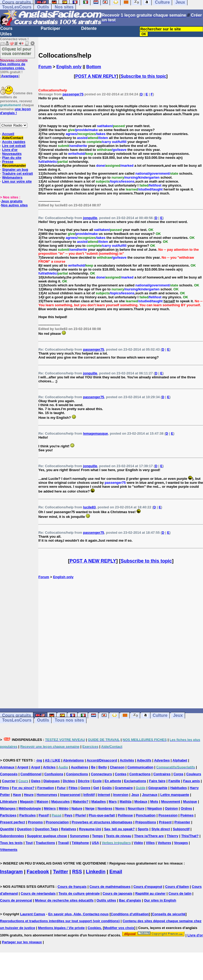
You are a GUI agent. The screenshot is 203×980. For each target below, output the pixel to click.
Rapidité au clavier (151, 893)
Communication (140, 767)
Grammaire (124, 788)
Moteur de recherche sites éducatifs (64, 900)
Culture (160, 715)
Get (96, 788)
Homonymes (47, 795)
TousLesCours (17, 7)
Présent (165, 822)
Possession (168, 815)
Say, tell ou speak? (119, 829)
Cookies (94, 928)
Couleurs (194, 774)
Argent (23, 767)
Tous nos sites (69, 720)
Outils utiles (106, 900)
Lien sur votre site (17, 181)
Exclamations (135, 781)
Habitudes (179, 788)
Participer (50, 28)
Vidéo (138, 843)
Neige (90, 808)
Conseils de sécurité (169, 914)
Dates (36, 781)
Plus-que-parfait (102, 815)
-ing (39, 760)
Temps (97, 836)
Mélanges (8, 808)
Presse (8, 162)
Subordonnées (12, 836)
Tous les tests (11, 843)
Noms (120, 808)
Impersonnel (70, 795)
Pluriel (81, 815)
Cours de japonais (117, 893)
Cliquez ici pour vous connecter (17, 51)
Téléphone (80, 843)
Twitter (61, 872)
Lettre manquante (175, 795)
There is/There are (149, 836)
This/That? (190, 836)
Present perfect (13, 822)
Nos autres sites (14, 205)
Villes (150, 843)
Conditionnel (31, 774)
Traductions (45, 843)
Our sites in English (160, 900)
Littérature (8, 802)
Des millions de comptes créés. (14, 64)
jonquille (90, 218)
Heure (29, 795)
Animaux (7, 767)
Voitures (164, 843)
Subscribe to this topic (143, 76)
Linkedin (96, 872)
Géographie (158, 788)
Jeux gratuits (12, 201)
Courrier (9, 781)
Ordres (186, 808)
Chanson (117, 767)
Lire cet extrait (14, 146)
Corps (178, 774)
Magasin (27, 802)
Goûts (107, 788)
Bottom (94, 67)
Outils (43, 7)
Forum (45, 67)
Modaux (141, 802)
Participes (8, 815)
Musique (190, 802)
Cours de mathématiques (110, 887)
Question (24, 829)
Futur (61, 788)
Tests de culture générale (79, 893)
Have (17, 795)
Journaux (150, 795)
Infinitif (89, 795)
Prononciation (57, 822)
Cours (6, 28)
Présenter (182, 822)
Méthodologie (30, 808)
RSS (77, 872)
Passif (44, 815)
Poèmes (187, 815)
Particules (27, 815)
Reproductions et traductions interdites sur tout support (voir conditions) (60, 921)
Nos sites (64, 7)
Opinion (171, 808)
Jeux (178, 715)
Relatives (69, 829)
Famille (174, 781)
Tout (29, 843)
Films (4, 788)
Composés (9, 774)
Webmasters (12, 177)
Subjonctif (181, 829)
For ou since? (23, 788)
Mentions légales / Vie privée (61, 928)
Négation (155, 808)
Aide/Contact (12, 138)
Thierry (172, 836)
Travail (63, 843)
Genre (85, 788)
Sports (143, 829)
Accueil (8, 134)
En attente (113, 781)
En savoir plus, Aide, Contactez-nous (78, 914)
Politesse (125, 815)
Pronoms (35, 822)
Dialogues (52, 781)
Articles (49, 767)
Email (116, 872)
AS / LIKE (53, 760)
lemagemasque (95, 433)
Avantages (10, 76)
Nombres (105, 808)
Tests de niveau (119, 836)
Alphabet (180, 760)
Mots (154, 802)
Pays (68, 815)
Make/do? (81, 802)
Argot (36, 767)
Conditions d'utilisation (130, 914)
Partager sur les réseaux (22, 942)
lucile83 (89, 507)
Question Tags (46, 829)
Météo (64, 808)
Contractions (140, 774)
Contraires (162, 774)
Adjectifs (144, 760)
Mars (113, 802)
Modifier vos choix (119, 928)
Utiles (6, 34)
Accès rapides (13, 142)
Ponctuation (146, 815)
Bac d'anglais (130, 900)
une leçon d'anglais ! (15, 111)
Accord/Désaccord (102, 760)
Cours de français (72, 887)
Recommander (14, 166)
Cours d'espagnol (148, 887)
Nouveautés (12, 154)
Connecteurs (101, 774)
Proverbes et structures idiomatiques (102, 822)
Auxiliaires (80, 767)
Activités (127, 760)
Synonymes (79, 836)
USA (95, 843)
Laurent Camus (33, 914)
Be (93, 767)
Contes (121, 774)
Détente (89, 28)
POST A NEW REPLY (96, 76)
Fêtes (73, 788)
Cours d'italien (177, 887)
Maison (42, 802)
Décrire (84, 781)
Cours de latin (180, 893)
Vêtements (9, 850)
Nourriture (136, 808)
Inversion (121, 795)
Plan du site (12, 158)
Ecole (97, 781)
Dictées (69, 781)
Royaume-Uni (90, 829)
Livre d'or (10, 150)
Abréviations (74, 760)
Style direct (161, 829)
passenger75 (73, 94)
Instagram (11, 872)
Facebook (38, 872)
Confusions (54, 774)
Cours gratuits (17, 715)
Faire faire (157, 781)
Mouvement (170, 802)
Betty (103, 767)
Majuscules (61, 802)
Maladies (99, 802)
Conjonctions (77, 774)
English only (69, 67)
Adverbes (162, 760)
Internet (104, 795)
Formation (46, 788)
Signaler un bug (15, 169)
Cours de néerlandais (38, 893)
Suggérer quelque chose (47, 836)
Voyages (181, 843)
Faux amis (192, 781)
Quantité (7, 829)
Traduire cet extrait (17, 173)
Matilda (126, 802)
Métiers (50, 808)
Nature (77, 808)
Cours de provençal (16, 900)
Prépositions (146, 822)
